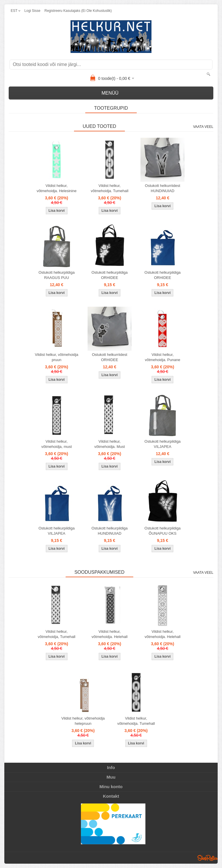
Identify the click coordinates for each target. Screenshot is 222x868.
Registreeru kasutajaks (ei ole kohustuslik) (78, 11)
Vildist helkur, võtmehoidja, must (57, 444)
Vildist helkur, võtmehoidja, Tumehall (57, 634)
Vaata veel (203, 127)
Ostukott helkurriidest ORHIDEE (110, 357)
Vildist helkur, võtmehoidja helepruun (83, 721)
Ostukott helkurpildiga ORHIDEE (109, 275)
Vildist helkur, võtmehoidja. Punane (162, 357)
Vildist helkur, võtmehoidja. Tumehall (110, 188)
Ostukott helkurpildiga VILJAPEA (163, 444)
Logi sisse (32, 11)
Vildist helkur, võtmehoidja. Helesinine (57, 188)
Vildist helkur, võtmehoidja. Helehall (110, 634)
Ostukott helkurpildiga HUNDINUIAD (109, 531)
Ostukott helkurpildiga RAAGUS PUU (57, 275)
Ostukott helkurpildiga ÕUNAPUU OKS (163, 531)
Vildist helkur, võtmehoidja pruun (57, 357)
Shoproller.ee (208, 858)
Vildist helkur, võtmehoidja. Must (110, 444)
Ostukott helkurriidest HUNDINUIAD (162, 188)
